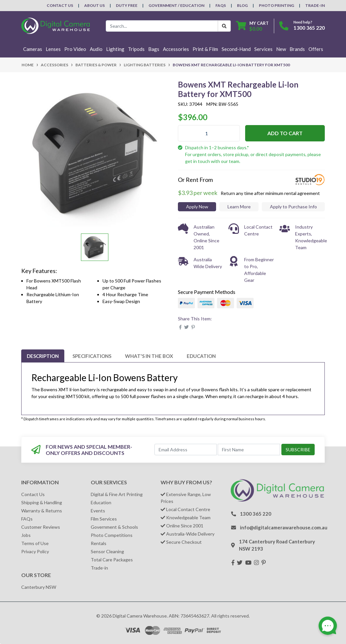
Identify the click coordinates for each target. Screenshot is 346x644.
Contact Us (60, 5)
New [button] (281, 49)
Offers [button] (316, 49)
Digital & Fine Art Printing (117, 494)
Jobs (26, 535)
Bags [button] (154, 49)
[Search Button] (224, 26)
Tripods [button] (136, 49)
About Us (94, 5)
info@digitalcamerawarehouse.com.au (284, 527)
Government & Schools (114, 527)
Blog (242, 5)
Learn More (239, 207)
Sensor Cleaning (107, 551)
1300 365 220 (309, 28)
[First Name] (249, 450)
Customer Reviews (41, 527)
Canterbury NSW (39, 587)
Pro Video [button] (75, 49)
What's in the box (149, 356)
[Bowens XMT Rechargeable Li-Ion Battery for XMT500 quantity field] (209, 133)
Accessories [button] (176, 49)
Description (43, 356)
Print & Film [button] (205, 49)
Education (201, 356)
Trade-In (315, 5)
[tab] (43, 356)
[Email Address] (186, 450)
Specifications (92, 356)
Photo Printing (276, 5)
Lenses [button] (53, 49)
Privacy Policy (35, 551)
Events (98, 511)
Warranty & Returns (42, 511)
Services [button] (263, 49)
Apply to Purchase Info (293, 207)
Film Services (104, 519)
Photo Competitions (112, 535)
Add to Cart (285, 133)
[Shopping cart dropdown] (252, 26)
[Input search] (162, 26)
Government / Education (176, 5)
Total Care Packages (112, 560)
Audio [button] (96, 49)
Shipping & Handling (42, 502)
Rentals (99, 543)
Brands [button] (297, 49)
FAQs (221, 5)
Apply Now (197, 207)
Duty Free (127, 5)
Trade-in (99, 568)
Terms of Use (35, 543)
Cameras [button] (33, 49)
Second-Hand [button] (236, 49)
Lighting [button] (115, 49)
